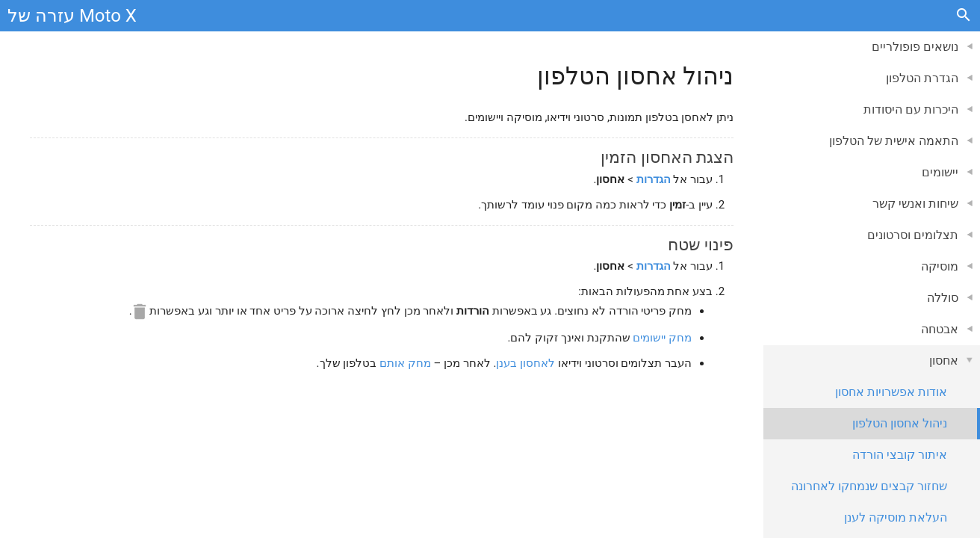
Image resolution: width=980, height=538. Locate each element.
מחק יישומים (662, 338)
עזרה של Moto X (72, 16)
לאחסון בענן (525, 363)
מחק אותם (405, 363)
